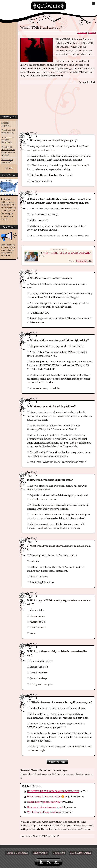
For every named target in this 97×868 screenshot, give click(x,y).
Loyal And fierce (37, 673)
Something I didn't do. (41, 582)
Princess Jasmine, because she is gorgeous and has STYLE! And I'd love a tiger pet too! (56, 726)
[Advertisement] (57, 107)
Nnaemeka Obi (36, 622)
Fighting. (33, 561)
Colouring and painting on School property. (52, 556)
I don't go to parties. (39, 181)
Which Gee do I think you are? (8, 131)
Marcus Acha (35, 610)
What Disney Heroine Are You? (44, 812)
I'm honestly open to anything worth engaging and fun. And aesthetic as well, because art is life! (59, 305)
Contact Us (59, 853)
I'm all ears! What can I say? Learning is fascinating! (57, 462)
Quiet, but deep (37, 678)
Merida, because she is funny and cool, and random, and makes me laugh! (59, 748)
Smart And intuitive (40, 661)
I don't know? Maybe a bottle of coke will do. (53, 209)
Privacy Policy (40, 853)
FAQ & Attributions (80, 853)
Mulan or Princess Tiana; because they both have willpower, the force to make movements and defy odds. (58, 716)
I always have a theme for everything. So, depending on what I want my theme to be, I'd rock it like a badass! (58, 516)
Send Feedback (8, 245)
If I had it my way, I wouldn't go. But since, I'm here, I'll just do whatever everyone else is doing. (58, 167)
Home (41, 862)
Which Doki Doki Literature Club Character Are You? (8, 151)
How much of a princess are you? (45, 807)
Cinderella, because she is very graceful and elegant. (57, 708)
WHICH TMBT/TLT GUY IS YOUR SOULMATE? (67, 253)
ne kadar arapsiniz (6, 124)
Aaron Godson (36, 628)
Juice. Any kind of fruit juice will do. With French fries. (59, 236)
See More (9, 168)
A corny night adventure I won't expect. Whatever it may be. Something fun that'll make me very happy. (60, 296)
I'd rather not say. (38, 313)
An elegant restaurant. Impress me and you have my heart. (57, 286)
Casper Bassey (36, 616)
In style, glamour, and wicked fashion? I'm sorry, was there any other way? (57, 488)
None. (31, 633)
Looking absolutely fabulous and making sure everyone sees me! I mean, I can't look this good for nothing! (59, 158)
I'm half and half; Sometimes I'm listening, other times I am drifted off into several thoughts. (59, 454)
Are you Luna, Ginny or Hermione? (8, 140)
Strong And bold (37, 667)
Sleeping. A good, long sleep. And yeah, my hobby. (56, 346)
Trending (56, 862)
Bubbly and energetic (40, 684)
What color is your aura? (7, 161)
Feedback (92, 33)
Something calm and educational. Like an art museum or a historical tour (59, 320)
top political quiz (7, 201)
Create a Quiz (82, 261)
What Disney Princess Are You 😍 (46, 797)
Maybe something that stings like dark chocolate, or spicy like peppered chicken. (57, 228)
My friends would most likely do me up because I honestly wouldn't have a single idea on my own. (55, 526)
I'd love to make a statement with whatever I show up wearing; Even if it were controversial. (58, 507)
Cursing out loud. (38, 577)
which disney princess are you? (44, 802)
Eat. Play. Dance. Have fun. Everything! (50, 175)
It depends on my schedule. (43, 388)
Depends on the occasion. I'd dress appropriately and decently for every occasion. (57, 497)
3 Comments (82, 33)
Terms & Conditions (17, 853)
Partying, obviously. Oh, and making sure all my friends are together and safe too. (59, 148)
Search (49, 862)
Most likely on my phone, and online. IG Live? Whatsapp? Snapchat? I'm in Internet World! (53, 428)
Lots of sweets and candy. (43, 214)
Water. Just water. (38, 220)
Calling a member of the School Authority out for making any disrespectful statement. (55, 569)
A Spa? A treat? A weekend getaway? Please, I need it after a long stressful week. (57, 354)
